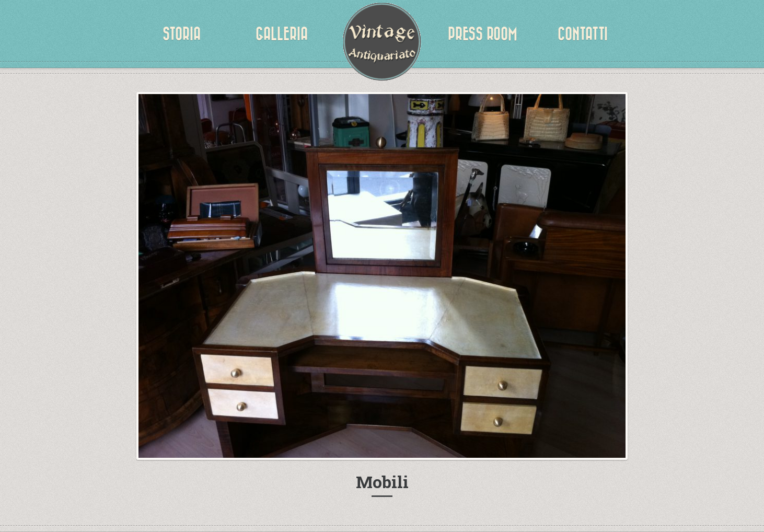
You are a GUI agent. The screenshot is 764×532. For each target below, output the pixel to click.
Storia (182, 34)
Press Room (483, 34)
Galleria (282, 34)
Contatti (583, 34)
